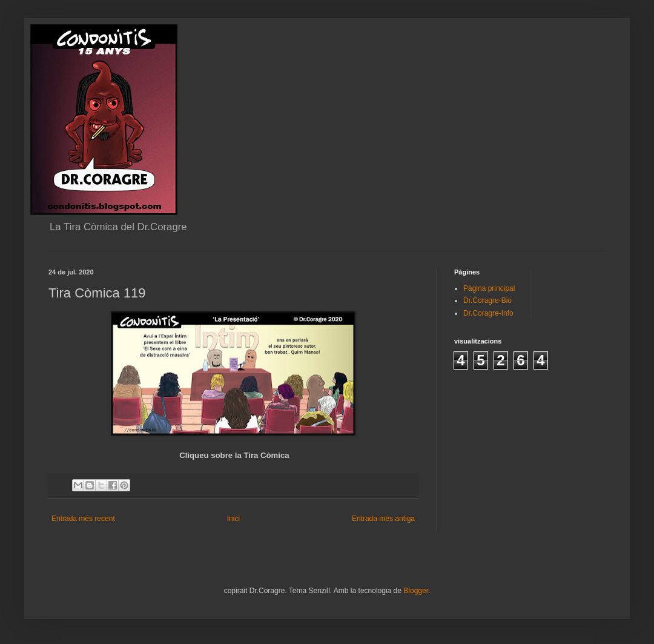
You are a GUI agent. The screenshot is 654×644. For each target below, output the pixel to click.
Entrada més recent (83, 519)
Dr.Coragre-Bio (487, 300)
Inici (233, 519)
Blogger (416, 591)
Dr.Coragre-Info (488, 313)
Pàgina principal (489, 288)
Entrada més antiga (383, 519)
